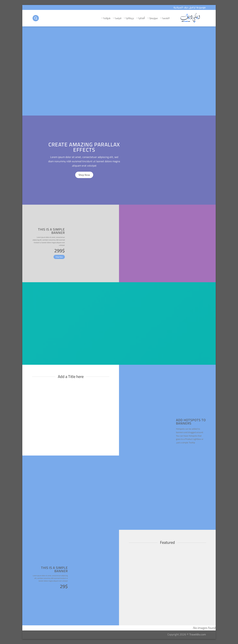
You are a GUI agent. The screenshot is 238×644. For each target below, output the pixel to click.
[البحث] (36, 18)
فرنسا (117, 18)
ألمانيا (141, 18)
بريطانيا (129, 18)
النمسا (165, 18)
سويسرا (153, 18)
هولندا (106, 18)
